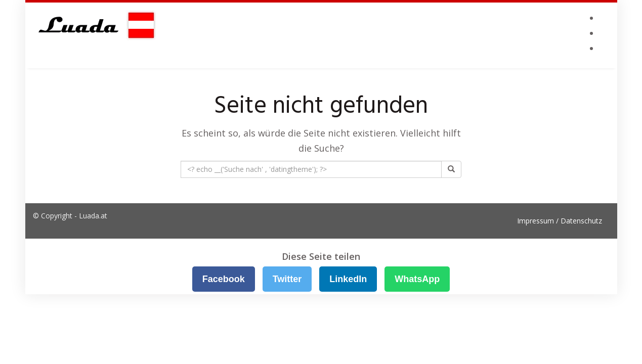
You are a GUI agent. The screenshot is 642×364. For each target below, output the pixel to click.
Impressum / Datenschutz (560, 221)
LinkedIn (348, 279)
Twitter (287, 279)
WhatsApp (417, 279)
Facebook (224, 279)
